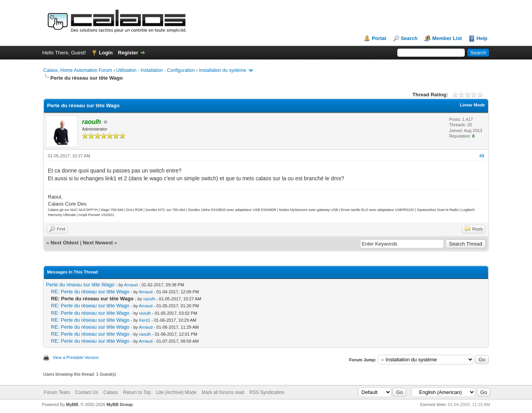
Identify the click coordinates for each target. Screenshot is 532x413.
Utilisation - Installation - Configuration (155, 70)
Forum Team (57, 392)
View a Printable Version (76, 357)
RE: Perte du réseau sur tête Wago (90, 292)
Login (106, 53)
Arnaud (131, 285)
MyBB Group (119, 404)
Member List (447, 38)
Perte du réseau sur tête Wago (80, 285)
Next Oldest (64, 243)
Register (128, 53)
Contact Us (86, 392)
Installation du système (223, 70)
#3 (482, 156)
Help (482, 38)
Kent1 (145, 320)
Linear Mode (472, 105)
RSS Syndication (267, 392)
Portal (379, 38)
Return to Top (137, 392)
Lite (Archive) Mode (176, 392)
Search (409, 38)
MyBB (72, 404)
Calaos (110, 392)
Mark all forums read (223, 392)
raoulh (149, 299)
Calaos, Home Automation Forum (77, 70)
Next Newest (98, 243)
